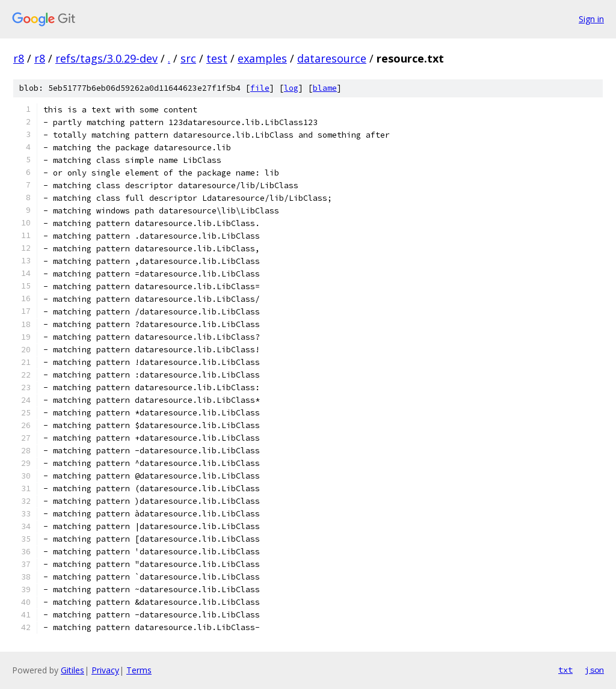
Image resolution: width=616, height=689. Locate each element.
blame (325, 88)
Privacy (105, 670)
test (217, 58)
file (260, 88)
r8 (19, 58)
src (188, 58)
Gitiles (72, 670)
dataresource (332, 58)
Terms (139, 670)
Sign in (591, 19)
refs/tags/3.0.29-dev (106, 58)
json (594, 670)
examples (262, 58)
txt (565, 670)
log (291, 88)
